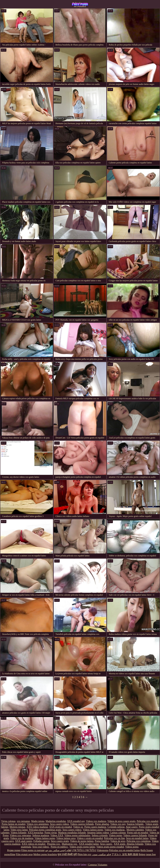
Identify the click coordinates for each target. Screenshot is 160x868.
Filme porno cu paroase (33, 850)
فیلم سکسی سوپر (101, 854)
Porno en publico (59, 847)
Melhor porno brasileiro (45, 854)
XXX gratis (120, 844)
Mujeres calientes (135, 830)
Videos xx (78, 827)
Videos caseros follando (82, 824)
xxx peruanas (23, 821)
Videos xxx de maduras (22, 838)
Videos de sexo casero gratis (121, 821)
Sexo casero (106, 844)
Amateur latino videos (98, 833)
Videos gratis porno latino (82, 847)
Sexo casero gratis (60, 841)
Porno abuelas (102, 824)
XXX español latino (89, 844)
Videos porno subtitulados (77, 835)
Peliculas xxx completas (138, 841)
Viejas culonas (8, 821)
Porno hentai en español (13, 824)
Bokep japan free (147, 854)
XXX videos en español (34, 844)
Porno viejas (51, 833)
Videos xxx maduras (96, 821)
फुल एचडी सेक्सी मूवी (67, 854)
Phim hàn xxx (84, 854)
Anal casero (132, 827)
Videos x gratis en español (90, 838)
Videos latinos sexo (66, 838)
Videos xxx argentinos (38, 824)
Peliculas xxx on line (114, 838)
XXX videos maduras (37, 827)
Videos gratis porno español (110, 847)
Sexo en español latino (137, 838)
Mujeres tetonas (17, 827)
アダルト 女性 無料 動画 (125, 854)
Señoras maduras (41, 835)
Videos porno (115, 835)
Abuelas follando (135, 844)
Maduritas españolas (56, 821)
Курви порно (14, 850)
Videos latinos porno (93, 830)
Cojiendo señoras (116, 827)
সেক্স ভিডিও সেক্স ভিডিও (84, 850)
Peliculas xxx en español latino (80, 4)
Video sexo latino (19, 830)
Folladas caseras (42, 841)
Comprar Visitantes (98, 865)
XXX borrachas (35, 833)
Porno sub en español (138, 833)
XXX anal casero (24, 841)
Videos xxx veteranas (21, 835)
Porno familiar (102, 841)
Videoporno (103, 850)
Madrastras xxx (70, 844)
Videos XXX (57, 835)
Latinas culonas (118, 833)
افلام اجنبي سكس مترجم (58, 850)
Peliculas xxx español (148, 821)
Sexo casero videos (59, 824)
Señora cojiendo (100, 835)
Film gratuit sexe (24, 854)
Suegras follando (136, 824)
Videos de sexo (118, 841)
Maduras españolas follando (72, 833)
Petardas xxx (54, 844)
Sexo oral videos (41, 847)
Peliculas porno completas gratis (45, 830)
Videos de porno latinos (82, 841)
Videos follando (19, 833)
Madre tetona (38, 821)
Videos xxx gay (118, 824)
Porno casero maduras (95, 827)
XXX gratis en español (61, 827)
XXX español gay (76, 821)
